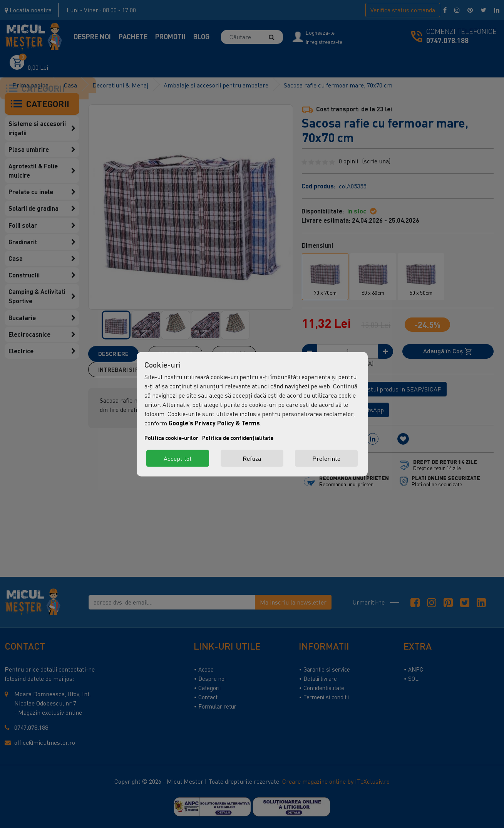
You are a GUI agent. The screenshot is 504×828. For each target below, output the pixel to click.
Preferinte (326, 458)
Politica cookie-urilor (171, 438)
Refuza (252, 458)
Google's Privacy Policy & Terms (214, 422)
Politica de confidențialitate (238, 438)
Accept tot (178, 458)
